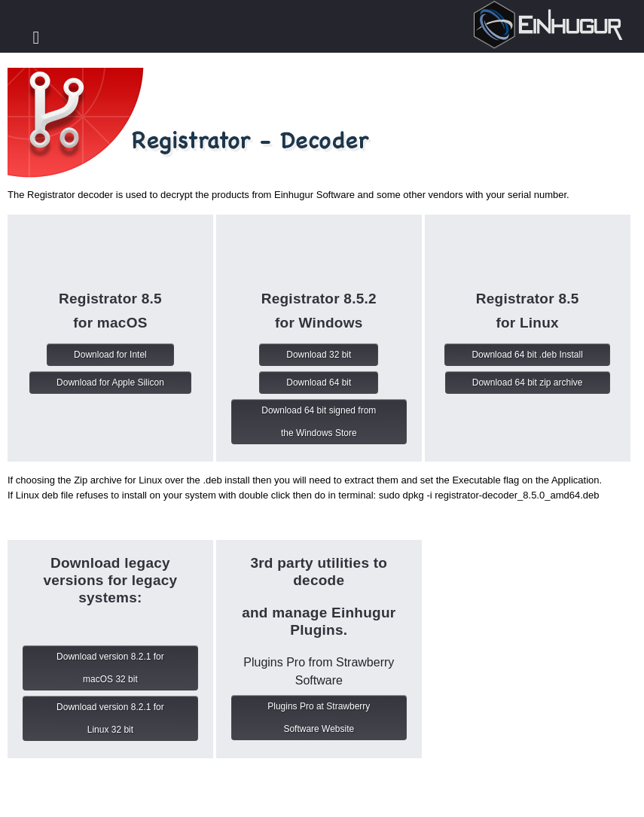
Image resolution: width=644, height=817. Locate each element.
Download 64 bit (319, 383)
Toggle (36, 38)
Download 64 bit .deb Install (527, 355)
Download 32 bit (319, 355)
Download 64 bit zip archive (528, 383)
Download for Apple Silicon (110, 383)
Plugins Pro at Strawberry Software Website (319, 718)
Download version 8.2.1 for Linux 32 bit (110, 718)
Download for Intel (110, 355)
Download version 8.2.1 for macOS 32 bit (110, 668)
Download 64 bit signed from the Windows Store (319, 422)
